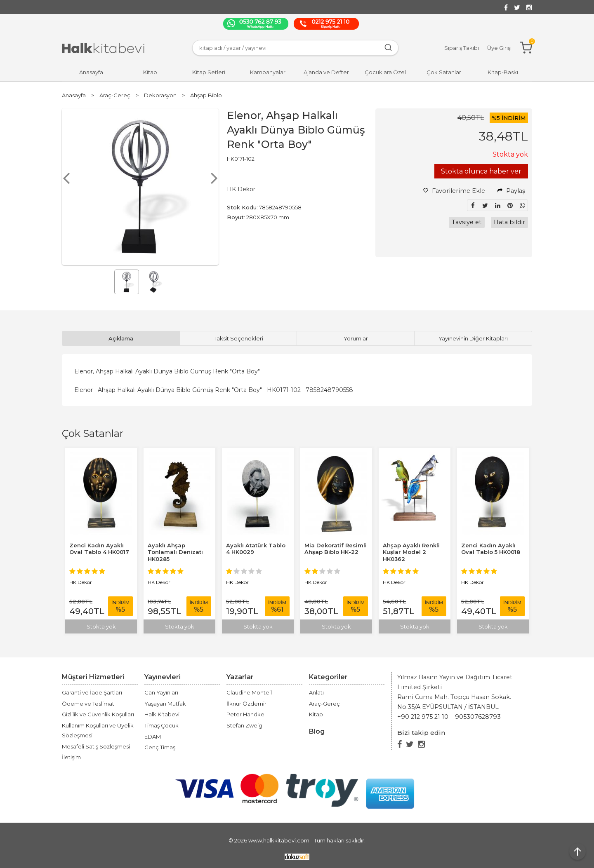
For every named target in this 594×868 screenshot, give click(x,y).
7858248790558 (329, 390)
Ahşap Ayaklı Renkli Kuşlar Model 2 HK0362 (411, 552)
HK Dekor (81, 582)
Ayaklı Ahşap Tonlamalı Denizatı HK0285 (175, 552)
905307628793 (478, 717)
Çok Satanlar (93, 433)
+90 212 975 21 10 (423, 717)
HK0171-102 (284, 390)
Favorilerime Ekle (454, 191)
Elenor (84, 390)
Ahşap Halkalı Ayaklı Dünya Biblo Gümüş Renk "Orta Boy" (180, 390)
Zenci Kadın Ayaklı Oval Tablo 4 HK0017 (99, 549)
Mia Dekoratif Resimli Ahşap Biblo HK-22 (336, 549)
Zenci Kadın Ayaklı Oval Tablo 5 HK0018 (491, 549)
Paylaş (511, 191)
